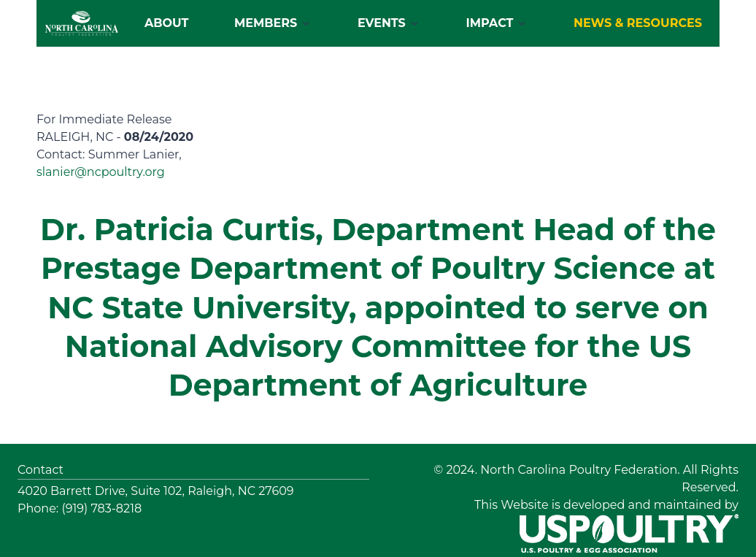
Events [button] (382, 23)
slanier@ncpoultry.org (101, 172)
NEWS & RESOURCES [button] (638, 23)
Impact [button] (490, 23)
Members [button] (266, 23)
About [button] (166, 23)
